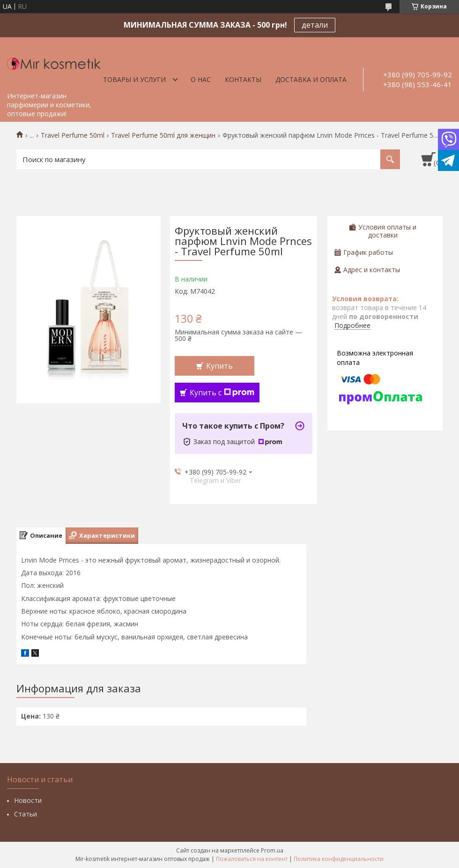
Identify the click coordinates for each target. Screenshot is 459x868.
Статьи (26, 814)
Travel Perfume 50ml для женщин (163, 135)
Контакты (243, 79)
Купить (219, 366)
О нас (201, 79)
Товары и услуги (134, 79)
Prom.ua (272, 850)
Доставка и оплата (311, 79)
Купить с (222, 393)
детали (315, 25)
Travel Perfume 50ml (73, 135)
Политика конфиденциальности (339, 859)
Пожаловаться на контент (252, 859)
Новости (28, 800)
